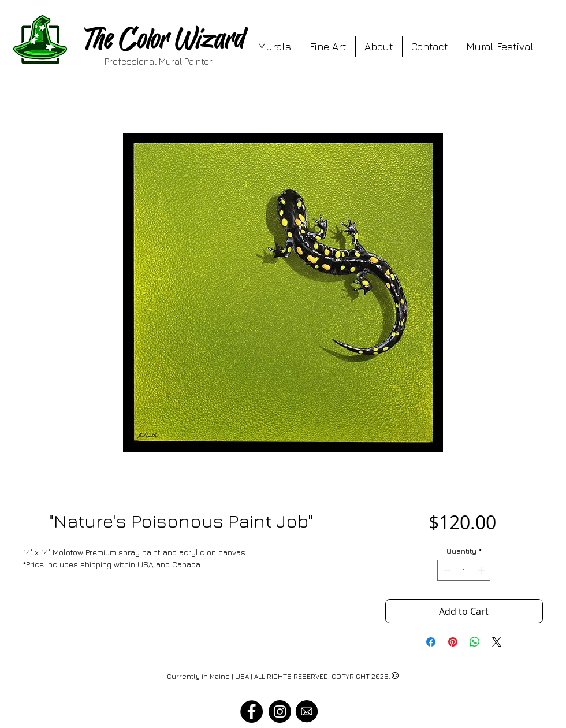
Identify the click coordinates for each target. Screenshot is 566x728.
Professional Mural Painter (159, 61)
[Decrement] (446, 570)
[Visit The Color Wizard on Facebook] (252, 712)
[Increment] (482, 570)
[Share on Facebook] (431, 642)
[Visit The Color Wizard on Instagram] (280, 712)
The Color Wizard (164, 41)
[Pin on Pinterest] (453, 642)
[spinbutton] (464, 570)
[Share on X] (497, 642)
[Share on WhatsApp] (475, 642)
